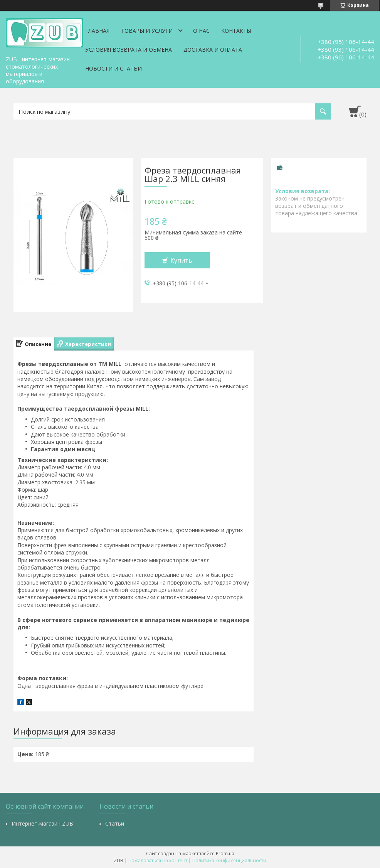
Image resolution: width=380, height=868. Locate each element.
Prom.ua (225, 854)
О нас (201, 31)
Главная (97, 31)
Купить (181, 260)
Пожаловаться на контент (158, 860)
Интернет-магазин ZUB (42, 823)
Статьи (115, 823)
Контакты (236, 31)
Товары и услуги (147, 31)
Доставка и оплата (213, 50)
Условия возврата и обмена (129, 50)
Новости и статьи (113, 68)
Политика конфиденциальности (229, 860)
